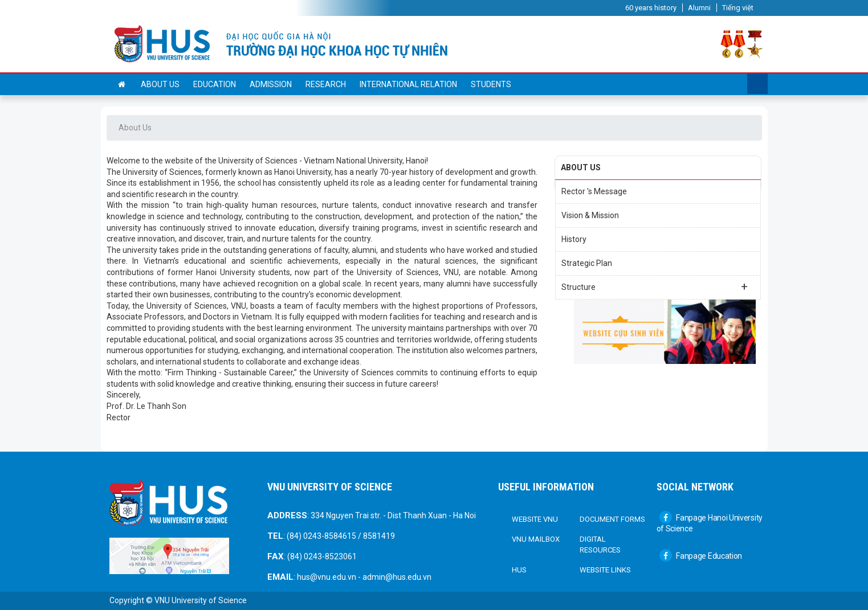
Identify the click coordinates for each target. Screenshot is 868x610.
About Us (135, 128)
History (574, 239)
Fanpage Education (701, 556)
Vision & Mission (590, 215)
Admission (271, 84)
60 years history (651, 8)
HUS (519, 570)
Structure (655, 286)
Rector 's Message (594, 191)
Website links (605, 570)
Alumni (699, 8)
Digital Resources (600, 545)
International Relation (408, 84)
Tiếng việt (738, 8)
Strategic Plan (587, 263)
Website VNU (535, 519)
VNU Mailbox (536, 539)
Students (491, 84)
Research (326, 84)
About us (160, 84)
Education (215, 84)
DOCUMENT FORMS (612, 519)
